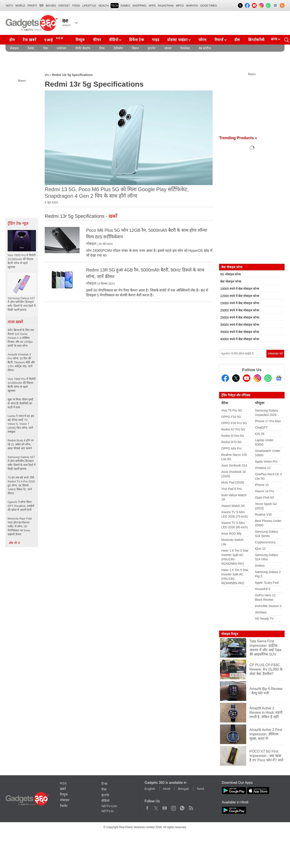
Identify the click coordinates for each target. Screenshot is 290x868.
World (20, 6)
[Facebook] (225, 378)
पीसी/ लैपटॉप (83, 48)
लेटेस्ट (225, 403)
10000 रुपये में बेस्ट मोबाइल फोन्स (240, 289)
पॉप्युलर (260, 403)
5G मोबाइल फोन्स (230, 274)
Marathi (192, 6)
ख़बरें (63, 789)
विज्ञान (135, 48)
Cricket (64, 6)
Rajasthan (166, 6)
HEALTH (104, 6)
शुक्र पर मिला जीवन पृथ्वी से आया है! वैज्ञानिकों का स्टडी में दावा (20, 403)
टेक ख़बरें (29, 40)
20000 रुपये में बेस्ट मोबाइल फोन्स (240, 310)
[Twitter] (236, 378)
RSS (63, 783)
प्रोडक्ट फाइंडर (177, 40)
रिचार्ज (219, 40)
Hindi (167, 789)
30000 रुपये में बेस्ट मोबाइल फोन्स (240, 325)
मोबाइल (14, 48)
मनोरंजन (61, 48)
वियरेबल (185, 48)
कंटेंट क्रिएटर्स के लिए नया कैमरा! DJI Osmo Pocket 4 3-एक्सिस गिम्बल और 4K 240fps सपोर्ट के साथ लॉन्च (21, 338)
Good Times (208, 6)
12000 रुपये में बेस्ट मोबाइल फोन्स (240, 296)
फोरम (202, 40)
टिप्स (102, 48)
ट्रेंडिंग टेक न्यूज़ (18, 223)
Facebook (147, 807)
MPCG (180, 6)
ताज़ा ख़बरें (15, 322)
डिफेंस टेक (136, 40)
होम (12, 40)
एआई (54, 39)
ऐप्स (45, 48)
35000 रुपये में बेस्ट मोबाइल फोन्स (240, 332)
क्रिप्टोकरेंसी (256, 40)
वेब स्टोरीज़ (205, 48)
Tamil (200, 789)
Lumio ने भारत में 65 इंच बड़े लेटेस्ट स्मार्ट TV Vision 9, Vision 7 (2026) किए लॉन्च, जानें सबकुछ (21, 424)
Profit (32, 6)
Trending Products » (238, 138)
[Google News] (279, 378)
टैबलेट (31, 48)
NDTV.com (109, 806)
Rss (191, 807)
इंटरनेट (152, 48)
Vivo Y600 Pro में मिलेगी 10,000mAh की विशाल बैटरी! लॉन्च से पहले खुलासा (22, 385)
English (150, 789)
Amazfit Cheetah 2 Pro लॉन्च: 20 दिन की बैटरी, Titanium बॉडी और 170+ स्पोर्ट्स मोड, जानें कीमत (21, 362)
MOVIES (51, 6)
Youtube (165, 807)
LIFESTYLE (89, 6)
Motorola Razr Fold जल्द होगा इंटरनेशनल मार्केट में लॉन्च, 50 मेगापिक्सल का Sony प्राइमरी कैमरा (20, 526)
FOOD (76, 6)
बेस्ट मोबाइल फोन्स (231, 281)
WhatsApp (182, 807)
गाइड (156, 40)
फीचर (97, 40)
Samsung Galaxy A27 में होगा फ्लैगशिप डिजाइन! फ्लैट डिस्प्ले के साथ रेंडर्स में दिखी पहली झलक (22, 463)
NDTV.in (107, 811)
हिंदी (41, 6)
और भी (15, 543)
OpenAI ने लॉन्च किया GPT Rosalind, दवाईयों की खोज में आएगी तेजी (21, 506)
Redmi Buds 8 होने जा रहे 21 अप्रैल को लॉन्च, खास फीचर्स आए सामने (21, 444)
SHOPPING (139, 6)
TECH (115, 6)
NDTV (9, 6)
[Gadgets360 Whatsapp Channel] (268, 378)
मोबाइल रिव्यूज (230, 634)
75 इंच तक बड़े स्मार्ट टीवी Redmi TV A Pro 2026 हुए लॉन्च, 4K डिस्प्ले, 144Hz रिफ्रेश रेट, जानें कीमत (21, 485)
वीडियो (114, 40)
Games (125, 6)
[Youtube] (247, 378)
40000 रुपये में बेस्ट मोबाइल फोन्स (240, 339)
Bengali (183, 789)
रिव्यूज (80, 40)
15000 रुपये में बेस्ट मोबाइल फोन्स (240, 303)
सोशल (168, 48)
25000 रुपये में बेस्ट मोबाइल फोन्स (240, 317)
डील (237, 40)
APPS (152, 6)
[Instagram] (257, 378)
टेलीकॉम (118, 48)
